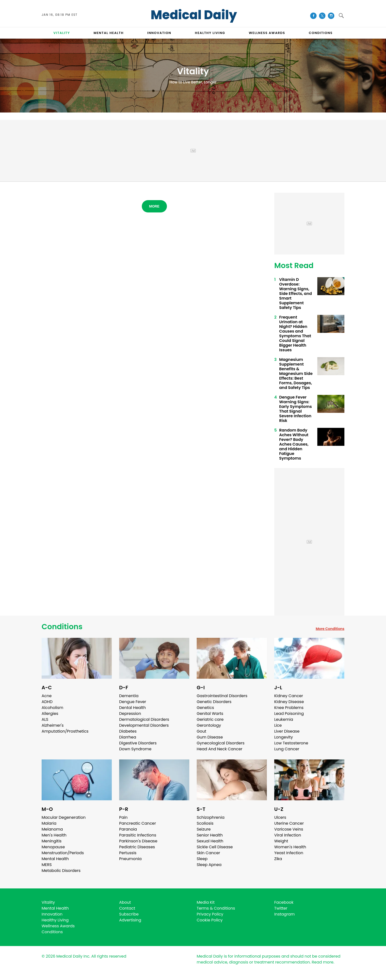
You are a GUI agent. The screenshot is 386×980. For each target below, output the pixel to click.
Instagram (284, 914)
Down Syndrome (135, 749)
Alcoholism (52, 708)
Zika (278, 859)
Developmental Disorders (144, 725)
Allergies (50, 714)
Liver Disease (287, 731)
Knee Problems (289, 708)
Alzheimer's (53, 725)
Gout (201, 731)
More (154, 206)
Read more (322, 962)
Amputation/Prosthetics (65, 731)
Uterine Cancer (289, 823)
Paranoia (128, 829)
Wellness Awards (267, 33)
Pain (123, 817)
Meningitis (52, 841)
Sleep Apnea (209, 865)
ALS (45, 719)
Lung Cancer (287, 749)
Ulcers (280, 817)
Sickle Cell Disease (215, 847)
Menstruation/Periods (63, 853)
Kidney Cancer (289, 696)
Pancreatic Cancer (138, 823)
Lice (278, 725)
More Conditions (330, 629)
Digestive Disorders (138, 743)
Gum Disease (210, 737)
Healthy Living (55, 920)
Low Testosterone (291, 743)
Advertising (130, 920)
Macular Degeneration (64, 817)
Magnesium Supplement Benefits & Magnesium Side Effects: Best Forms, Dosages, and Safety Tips (296, 374)
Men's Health (54, 835)
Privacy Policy (210, 914)
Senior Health (210, 835)
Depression (130, 714)
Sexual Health (210, 841)
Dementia (129, 696)
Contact (127, 908)
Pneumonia (130, 859)
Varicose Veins (289, 829)
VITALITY (62, 33)
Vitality (48, 902)
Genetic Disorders (214, 702)
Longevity (284, 737)
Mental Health (55, 859)
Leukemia (284, 719)
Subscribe (129, 914)
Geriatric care (210, 719)
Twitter (281, 908)
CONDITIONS (321, 33)
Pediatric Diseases (137, 847)
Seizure (204, 829)
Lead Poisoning (289, 714)
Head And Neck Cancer (219, 749)
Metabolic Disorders (61, 871)
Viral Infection (288, 835)
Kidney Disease (289, 702)
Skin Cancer (208, 853)
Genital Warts (210, 714)
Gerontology (209, 725)
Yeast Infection (289, 853)
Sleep (202, 859)
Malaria (49, 823)
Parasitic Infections (138, 835)
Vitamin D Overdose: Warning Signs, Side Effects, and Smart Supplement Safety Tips (296, 294)
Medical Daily (194, 15)
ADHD (47, 702)
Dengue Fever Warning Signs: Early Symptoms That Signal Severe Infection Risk (296, 409)
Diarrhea (128, 737)
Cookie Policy (210, 920)
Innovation (52, 914)
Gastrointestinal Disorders (222, 696)
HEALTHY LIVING (210, 33)
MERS (47, 865)
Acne (47, 696)
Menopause (53, 847)
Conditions (62, 627)
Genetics (205, 708)
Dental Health (132, 708)
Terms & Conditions (216, 908)
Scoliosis (205, 823)
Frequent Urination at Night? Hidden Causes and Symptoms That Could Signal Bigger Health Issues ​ (295, 334)
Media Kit (206, 902)
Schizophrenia (211, 817)
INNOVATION (159, 33)
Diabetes (128, 731)
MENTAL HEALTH (109, 33)
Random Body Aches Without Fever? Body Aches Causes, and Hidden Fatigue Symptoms (294, 444)
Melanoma (52, 829)
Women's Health (290, 847)
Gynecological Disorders (221, 743)
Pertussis (128, 853)
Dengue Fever (133, 702)
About (125, 902)
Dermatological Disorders (144, 719)
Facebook (284, 902)
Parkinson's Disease (138, 841)
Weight (281, 841)
